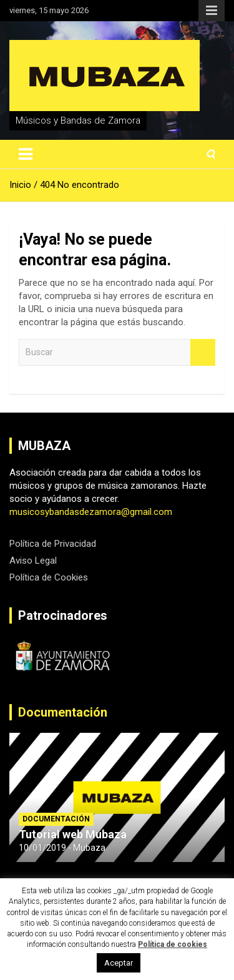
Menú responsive (212, 11)
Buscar (203, 352)
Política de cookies (173, 944)
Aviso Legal (33, 561)
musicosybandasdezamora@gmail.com (91, 512)
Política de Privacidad (53, 544)
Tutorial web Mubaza (73, 834)
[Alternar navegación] (26, 154)
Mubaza (89, 848)
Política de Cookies (49, 577)
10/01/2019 (42, 848)
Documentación (63, 712)
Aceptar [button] (119, 963)
